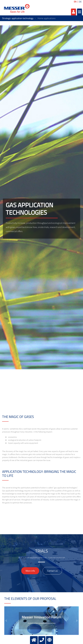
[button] (6, 621)
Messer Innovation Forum (41, 617)
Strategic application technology (18, 18)
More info (30, 571)
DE (80, 2)
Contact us (52, 571)
